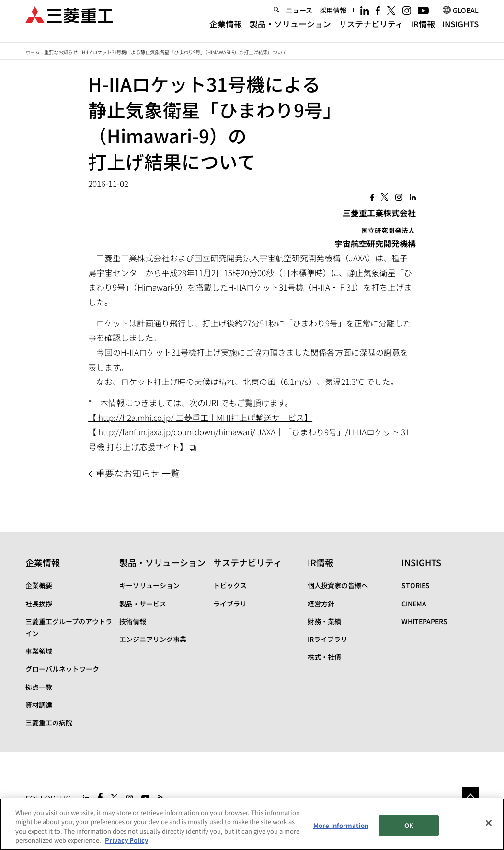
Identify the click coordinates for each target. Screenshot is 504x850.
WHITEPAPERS (424, 621)
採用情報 (333, 17)
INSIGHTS (460, 30)
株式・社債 (324, 657)
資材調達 (39, 705)
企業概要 (39, 585)
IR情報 (423, 30)
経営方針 (321, 604)
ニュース (299, 17)
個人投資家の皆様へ (338, 585)
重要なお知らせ (61, 52)
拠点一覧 (39, 687)
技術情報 (133, 621)
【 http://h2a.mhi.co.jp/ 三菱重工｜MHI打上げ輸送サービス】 (200, 417)
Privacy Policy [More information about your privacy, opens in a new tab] (126, 840)
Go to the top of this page (470, 796)
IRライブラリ (327, 639)
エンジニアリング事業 (153, 639)
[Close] (489, 823)
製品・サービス (143, 604)
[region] (252, 824)
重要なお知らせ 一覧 (138, 473)
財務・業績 (324, 621)
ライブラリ (230, 604)
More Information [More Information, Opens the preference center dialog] (341, 825)
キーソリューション (149, 585)
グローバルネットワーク (62, 669)
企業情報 (226, 30)
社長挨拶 (39, 604)
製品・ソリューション (290, 30)
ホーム (33, 52)
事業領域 (39, 651)
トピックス (230, 585)
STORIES (416, 585)
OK (409, 825)
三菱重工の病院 (49, 722)
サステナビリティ (371, 30)
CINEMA (414, 604)
